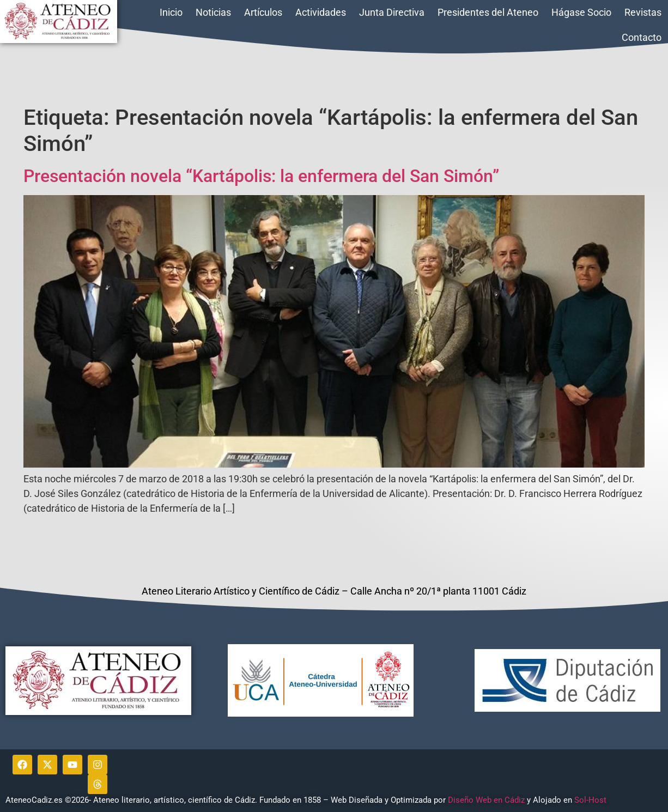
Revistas (643, 12)
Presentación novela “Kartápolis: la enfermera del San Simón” (261, 176)
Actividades (321, 12)
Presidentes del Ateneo (488, 12)
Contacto (642, 37)
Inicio (171, 12)
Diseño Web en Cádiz (486, 800)
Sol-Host (591, 800)
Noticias (213, 12)
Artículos (263, 12)
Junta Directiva (392, 12)
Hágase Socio (581, 12)
